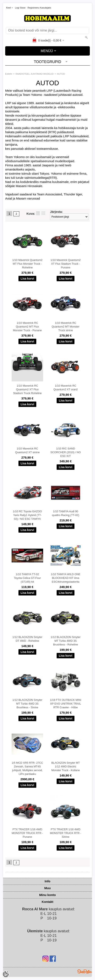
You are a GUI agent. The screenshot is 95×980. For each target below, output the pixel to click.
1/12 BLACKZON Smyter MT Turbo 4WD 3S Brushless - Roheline (66, 641)
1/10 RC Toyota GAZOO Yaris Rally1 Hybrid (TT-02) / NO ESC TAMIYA (27, 515)
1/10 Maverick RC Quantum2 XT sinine (27, 450)
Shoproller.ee (85, 971)
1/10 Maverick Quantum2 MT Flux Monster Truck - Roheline (27, 264)
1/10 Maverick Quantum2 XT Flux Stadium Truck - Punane (65, 264)
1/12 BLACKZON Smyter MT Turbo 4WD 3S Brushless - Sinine (27, 704)
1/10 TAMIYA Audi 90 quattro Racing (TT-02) (66, 513)
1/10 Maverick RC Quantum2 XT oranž (66, 388)
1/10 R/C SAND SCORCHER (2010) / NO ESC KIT (66, 452)
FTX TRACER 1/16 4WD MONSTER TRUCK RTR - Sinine (65, 833)
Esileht (9, 74)
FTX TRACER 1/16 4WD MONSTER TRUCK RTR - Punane (27, 833)
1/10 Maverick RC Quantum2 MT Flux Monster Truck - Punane (27, 327)
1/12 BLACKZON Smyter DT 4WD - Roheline (27, 639)
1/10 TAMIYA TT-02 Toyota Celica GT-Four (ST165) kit (27, 578)
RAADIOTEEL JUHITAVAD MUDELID (35, 74)
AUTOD (61, 74)
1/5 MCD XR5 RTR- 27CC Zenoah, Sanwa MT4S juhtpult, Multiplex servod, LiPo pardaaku (27, 768)
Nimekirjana (38, 213)
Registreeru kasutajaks (39, 8)
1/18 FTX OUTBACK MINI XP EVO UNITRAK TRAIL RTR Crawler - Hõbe (66, 704)
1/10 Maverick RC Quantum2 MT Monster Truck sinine (65, 327)
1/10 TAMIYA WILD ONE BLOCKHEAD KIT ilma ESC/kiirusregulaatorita (66, 578)
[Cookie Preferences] (6, 974)
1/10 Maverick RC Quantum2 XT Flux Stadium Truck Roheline (27, 389)
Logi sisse (20, 8)
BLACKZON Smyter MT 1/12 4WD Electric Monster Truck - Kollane (65, 766)
